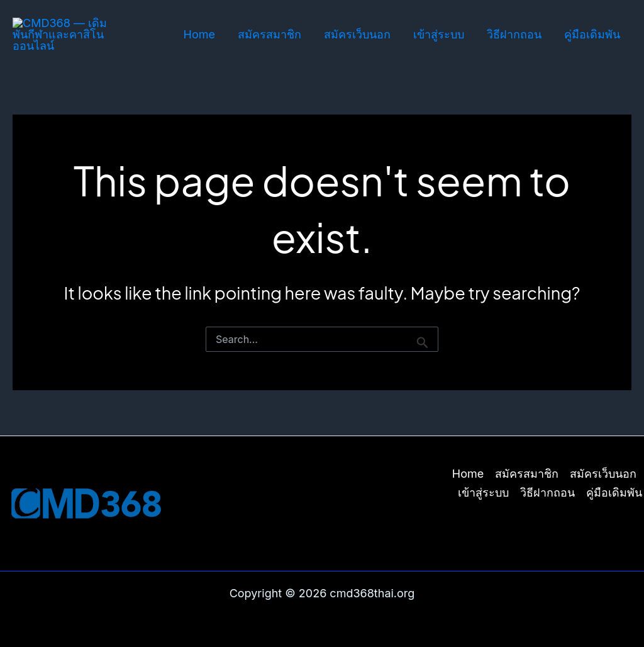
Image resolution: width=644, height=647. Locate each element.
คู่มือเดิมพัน (592, 34)
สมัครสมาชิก (269, 34)
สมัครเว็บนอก (357, 34)
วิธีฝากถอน (514, 34)
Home (199, 34)
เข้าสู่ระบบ (439, 34)
